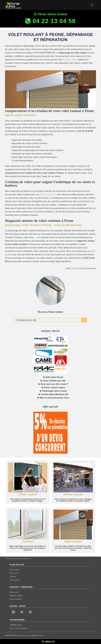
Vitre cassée (14, 570)
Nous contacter (16, 599)
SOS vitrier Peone (53, 377)
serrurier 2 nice (24, 635)
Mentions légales (16, 596)
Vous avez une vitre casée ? (53, 384)
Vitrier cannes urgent (53, 387)
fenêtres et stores (48, 195)
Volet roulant (15, 580)
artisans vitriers (70, 60)
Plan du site (14, 592)
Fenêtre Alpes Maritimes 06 (53, 394)
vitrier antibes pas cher (53, 381)
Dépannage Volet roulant (53, 391)
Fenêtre (13, 577)
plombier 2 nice (37, 635)
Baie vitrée (14, 573)
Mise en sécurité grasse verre (53, 398)
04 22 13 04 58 (21, 628)
